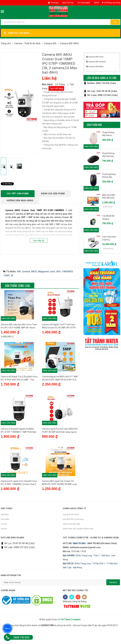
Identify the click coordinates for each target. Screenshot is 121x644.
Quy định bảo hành (71, 533)
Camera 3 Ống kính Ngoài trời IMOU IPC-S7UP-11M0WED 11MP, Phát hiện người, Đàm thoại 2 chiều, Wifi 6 (18, 448)
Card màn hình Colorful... (109, 238)
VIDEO (96, 3)
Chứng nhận (8, 609)
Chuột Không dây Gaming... (109, 155)
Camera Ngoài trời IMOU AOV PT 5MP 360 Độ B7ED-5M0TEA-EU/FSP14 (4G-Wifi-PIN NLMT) (60, 396)
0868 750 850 (79, 562)
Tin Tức (4, 542)
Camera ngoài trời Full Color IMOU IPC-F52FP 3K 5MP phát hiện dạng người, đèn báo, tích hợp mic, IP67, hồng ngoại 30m (60, 448)
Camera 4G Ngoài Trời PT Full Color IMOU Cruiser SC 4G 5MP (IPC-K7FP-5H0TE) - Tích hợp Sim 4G (59, 343)
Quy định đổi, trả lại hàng (73, 538)
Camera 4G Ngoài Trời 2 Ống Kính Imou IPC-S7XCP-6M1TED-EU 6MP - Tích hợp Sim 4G (19, 396)
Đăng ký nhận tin (11, 594)
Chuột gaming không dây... (109, 176)
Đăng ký (113, 601)
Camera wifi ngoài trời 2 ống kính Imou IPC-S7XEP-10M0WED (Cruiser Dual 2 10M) (19, 501)
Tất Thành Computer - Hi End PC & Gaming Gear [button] (91, 556)
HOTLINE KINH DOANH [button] (12, 556)
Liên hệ (4, 547)
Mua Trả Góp (68, 3)
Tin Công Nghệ (83, 3)
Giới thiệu (5, 533)
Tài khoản (53, 3)
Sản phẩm (5, 538)
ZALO (7, 628)
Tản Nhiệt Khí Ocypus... (108, 217)
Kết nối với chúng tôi (75, 609)
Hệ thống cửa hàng (111, 3)
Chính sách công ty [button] (75, 527)
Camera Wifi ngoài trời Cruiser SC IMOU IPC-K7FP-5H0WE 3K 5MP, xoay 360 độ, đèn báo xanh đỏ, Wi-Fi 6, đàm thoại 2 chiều (60, 501)
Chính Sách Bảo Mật (71, 542)
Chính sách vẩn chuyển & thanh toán (78, 547)
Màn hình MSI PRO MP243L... (109, 197)
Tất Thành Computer (71, 638)
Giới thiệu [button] (7, 527)
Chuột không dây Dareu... (108, 134)
